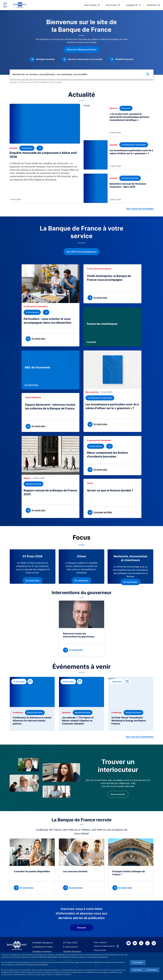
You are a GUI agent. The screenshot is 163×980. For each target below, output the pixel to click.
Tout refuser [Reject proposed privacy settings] (137, 970)
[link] (42, 62)
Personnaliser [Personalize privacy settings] (152, 970)
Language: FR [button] (134, 5)
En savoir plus (31, 384)
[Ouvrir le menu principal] (5, 5)
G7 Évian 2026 (69, 938)
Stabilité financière (71, 947)
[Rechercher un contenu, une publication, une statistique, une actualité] (82, 75)
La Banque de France (41, 942)
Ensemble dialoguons (41, 938)
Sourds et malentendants (104, 941)
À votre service (69, 942)
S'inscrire (81, 923)
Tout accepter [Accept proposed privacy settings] (138, 962)
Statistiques (68, 951)
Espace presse (100, 946)
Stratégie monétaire (41, 947)
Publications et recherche (43, 951)
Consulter (91, 342)
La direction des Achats (104, 949)
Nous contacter (100, 938)
